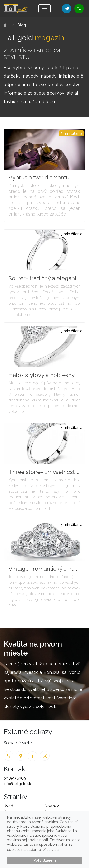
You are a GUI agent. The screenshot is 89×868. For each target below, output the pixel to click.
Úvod (8, 806)
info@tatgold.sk (17, 784)
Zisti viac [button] (51, 850)
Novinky (52, 806)
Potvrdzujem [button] (45, 860)
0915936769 (15, 778)
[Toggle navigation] (44, 9)
